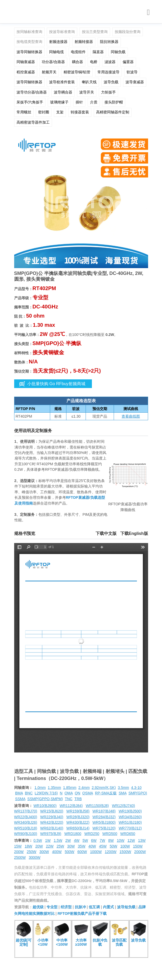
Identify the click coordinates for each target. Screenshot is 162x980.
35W (82, 846)
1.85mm (70, 788)
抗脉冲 (80, 907)
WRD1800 (73, 834)
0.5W (38, 840)
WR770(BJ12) (130, 828)
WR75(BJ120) (104, 828)
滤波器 (110, 62)
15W (18, 846)
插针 (79, 102)
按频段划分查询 (128, 32)
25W (60, 846)
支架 (60, 112)
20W (39, 846)
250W (32, 852)
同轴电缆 (56, 52)
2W (68, 840)
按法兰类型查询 (95, 32)
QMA (69, 793)
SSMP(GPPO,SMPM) (45, 799)
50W (114, 846)
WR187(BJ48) (104, 811)
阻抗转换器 (109, 42)
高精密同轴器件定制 (113, 112)
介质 (94, 102)
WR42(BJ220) (52, 822)
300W (44, 852)
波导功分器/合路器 (32, 92)
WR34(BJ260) (130, 817)
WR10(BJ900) (45, 806)
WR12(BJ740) (123, 806)
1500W (125, 852)
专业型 (52, 907)
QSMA (87, 793)
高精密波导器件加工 (33, 122)
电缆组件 (78, 52)
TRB (78, 799)
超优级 (38, 907)
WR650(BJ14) (78, 828)
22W (50, 846)
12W (131, 840)
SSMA (20, 799)
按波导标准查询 (62, 32)
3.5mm (124, 788)
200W (19, 852)
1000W (96, 852)
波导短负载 (126, 907)
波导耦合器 (63, 92)
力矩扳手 (108, 92)
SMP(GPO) (138, 793)
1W (48, 840)
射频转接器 (84, 42)
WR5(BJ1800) (104, 822)
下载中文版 (106, 533)
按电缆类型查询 (29, 42)
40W (92, 846)
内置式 (108, 907)
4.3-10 (136, 788)
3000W (35, 857)
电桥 (94, 62)
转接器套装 (80, 112)
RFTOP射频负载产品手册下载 (82, 913)
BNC (29, 793)
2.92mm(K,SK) (104, 788)
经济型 (66, 907)
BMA (19, 793)
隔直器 (98, 52)
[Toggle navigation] (148, 12)
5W (85, 840)
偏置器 (128, 62)
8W (111, 840)
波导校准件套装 (62, 82)
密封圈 (44, 112)
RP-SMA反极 (106, 793)
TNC (69, 799)
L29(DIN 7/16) (46, 793)
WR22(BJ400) (26, 817)
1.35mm (54, 788)
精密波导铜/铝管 (77, 72)
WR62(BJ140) (52, 828)
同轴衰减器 (26, 62)
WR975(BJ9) (51, 834)
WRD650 (128, 834)
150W (138, 846)
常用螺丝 (24, 112)
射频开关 (49, 72)
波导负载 (111, 82)
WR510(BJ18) (26, 828)
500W (70, 852)
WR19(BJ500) (130, 811)
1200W (111, 852)
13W (142, 840)
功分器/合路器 (53, 62)
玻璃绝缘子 (59, 102)
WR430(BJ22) (78, 822)
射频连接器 (58, 42)
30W (71, 846)
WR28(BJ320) (78, 817)
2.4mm (84, 788)
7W (102, 840)
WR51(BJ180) (130, 822)
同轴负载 (118, 52)
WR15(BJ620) (52, 811)
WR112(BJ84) (71, 806)
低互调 (94, 907)
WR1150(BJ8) (97, 806)
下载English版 (134, 533)
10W (121, 840)
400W (57, 852)
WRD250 (92, 834)
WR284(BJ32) (104, 817)
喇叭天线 (89, 82)
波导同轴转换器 (29, 52)
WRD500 (110, 834)
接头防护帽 (114, 102)
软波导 (132, 72)
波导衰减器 (135, 82)
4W (77, 840)
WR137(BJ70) (26, 811)
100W (125, 846)
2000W (140, 852)
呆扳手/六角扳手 (30, 102)
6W (94, 840)
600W (82, 852)
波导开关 (87, 92)
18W (28, 846)
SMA (123, 793)
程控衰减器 (26, 72)
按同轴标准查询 (29, 32)
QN (78, 793)
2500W (20, 857)
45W (103, 846)
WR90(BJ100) (26, 834)
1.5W (58, 840)
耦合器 (77, 62)
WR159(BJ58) (78, 811)
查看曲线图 (131, 416)
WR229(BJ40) (52, 817)
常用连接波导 (108, 72)
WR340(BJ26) (26, 822)
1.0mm (40, 788)
